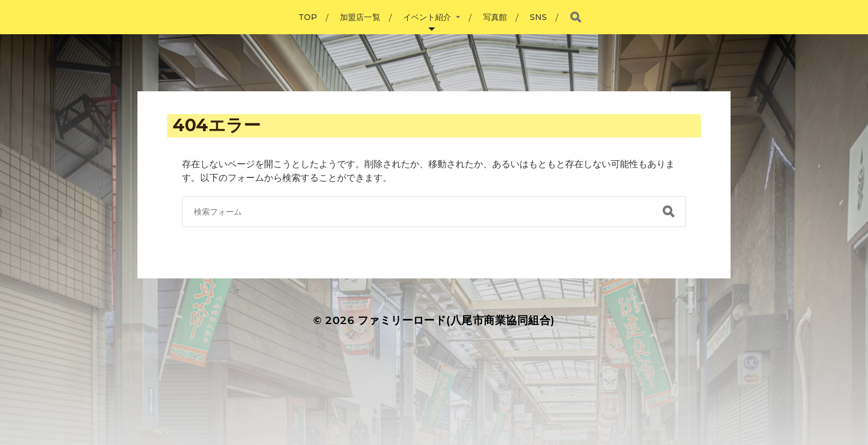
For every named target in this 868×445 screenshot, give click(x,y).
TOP (308, 17)
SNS (538, 17)
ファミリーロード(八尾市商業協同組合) (456, 320)
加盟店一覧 (360, 17)
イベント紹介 (427, 17)
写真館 (495, 17)
